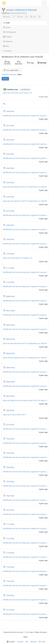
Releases (8, 41)
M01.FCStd (10, 311)
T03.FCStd (10, 453)
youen (10, 10)
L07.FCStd (10, 211)
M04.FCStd (10, 353)
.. (7, 104)
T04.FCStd (10, 467)
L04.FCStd (10, 168)
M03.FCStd (10, 339)
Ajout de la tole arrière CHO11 (15, 415)
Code (6, 23)
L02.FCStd (10, 140)
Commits (7, 63)
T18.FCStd (10, 581)
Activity (7, 51)
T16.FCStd (10, 567)
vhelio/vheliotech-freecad (18, 13)
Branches (19, 63)
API (27, 642)
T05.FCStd (10, 482)
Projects (7, 37)
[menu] (10, 642)
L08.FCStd (10, 225)
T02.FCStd (10, 439)
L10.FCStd (10, 254)
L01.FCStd (10, 126)
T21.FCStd (10, 610)
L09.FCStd (10, 239)
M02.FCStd (10, 325)
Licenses (20, 642)
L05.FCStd (10, 183)
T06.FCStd (10, 496)
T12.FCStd (10, 539)
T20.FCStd (10, 595)
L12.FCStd (10, 282)
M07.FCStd (10, 396)
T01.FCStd (10, 425)
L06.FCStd (10, 197)
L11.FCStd (10, 268)
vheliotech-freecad (26, 10)
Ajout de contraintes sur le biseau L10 (18, 93)
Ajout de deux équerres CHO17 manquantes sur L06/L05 (25, 187)
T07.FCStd (10, 510)
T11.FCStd (10, 524)
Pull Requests (10, 32)
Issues (7, 27)
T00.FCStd (10, 410)
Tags (30, 63)
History (5, 79)
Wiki (6, 46)
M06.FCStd (10, 382)
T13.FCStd (10, 553)
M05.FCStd (10, 368)
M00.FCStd (10, 296)
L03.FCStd (10, 154)
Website (33, 642)
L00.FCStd (10, 111)
